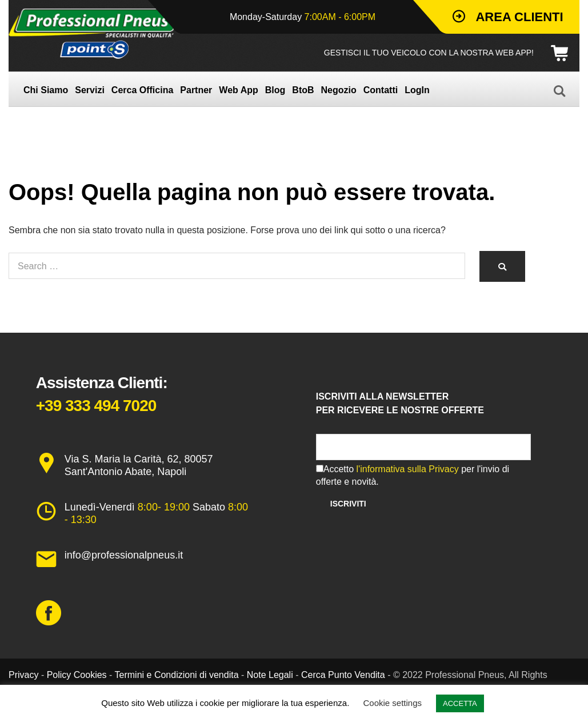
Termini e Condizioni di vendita (177, 675)
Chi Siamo (46, 90)
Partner (196, 90)
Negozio (339, 90)
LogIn (417, 90)
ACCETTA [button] (460, 703)
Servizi (90, 90)
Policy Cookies (77, 675)
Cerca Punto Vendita (343, 675)
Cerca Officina (142, 90)
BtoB (303, 90)
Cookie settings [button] (393, 703)
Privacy (23, 675)
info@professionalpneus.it (124, 555)
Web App (238, 90)
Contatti (381, 90)
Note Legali (270, 675)
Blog (275, 90)
